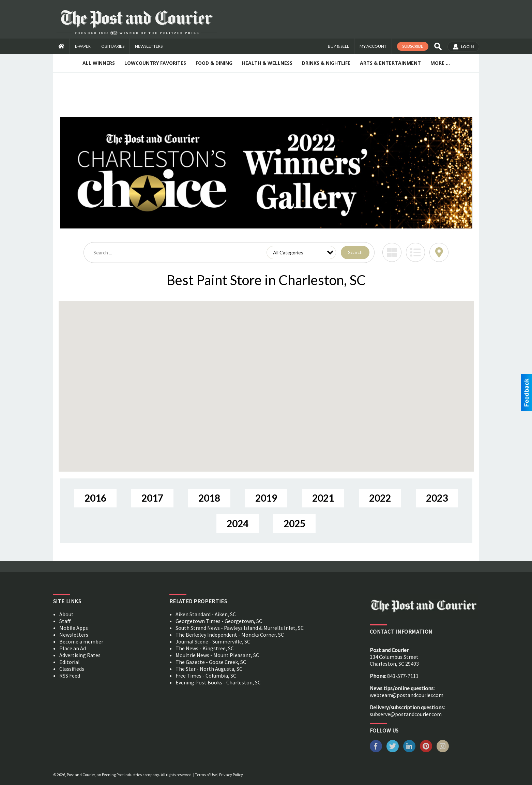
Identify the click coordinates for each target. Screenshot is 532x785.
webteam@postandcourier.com (407, 695)
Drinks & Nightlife (326, 63)
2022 (380, 498)
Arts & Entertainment (390, 63)
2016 (95, 498)
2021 (323, 498)
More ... (440, 63)
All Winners (99, 63)
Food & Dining (214, 63)
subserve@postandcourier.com (406, 714)
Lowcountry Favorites (155, 63)
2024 (238, 523)
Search (355, 252)
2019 (266, 498)
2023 (437, 498)
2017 (152, 498)
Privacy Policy (231, 775)
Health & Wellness (267, 63)
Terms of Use (206, 775)
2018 (209, 498)
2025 (294, 523)
